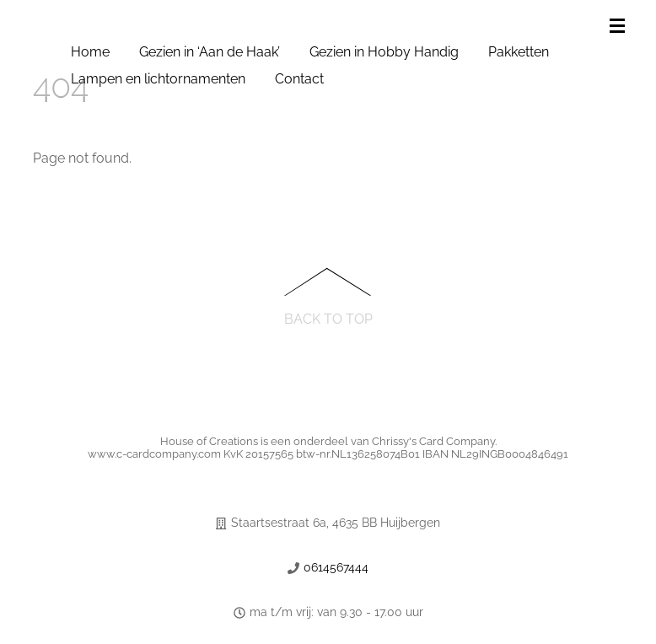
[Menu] (621, 27)
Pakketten (519, 52)
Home (90, 52)
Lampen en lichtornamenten (158, 79)
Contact (299, 79)
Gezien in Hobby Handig (384, 52)
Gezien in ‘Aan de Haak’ (210, 52)
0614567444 (336, 567)
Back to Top (328, 318)
